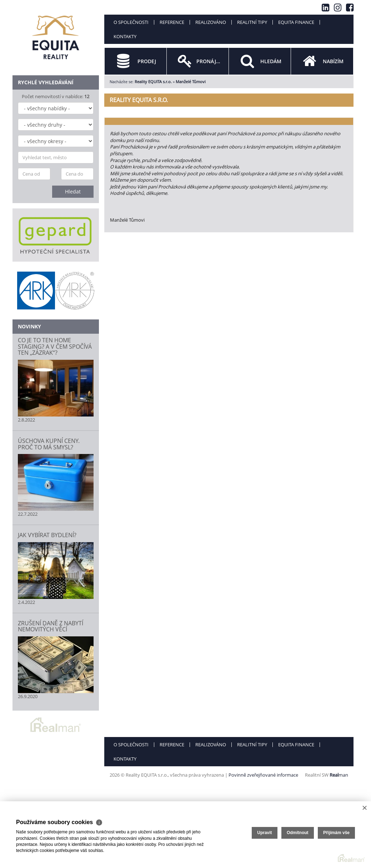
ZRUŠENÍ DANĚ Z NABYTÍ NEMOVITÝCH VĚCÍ (51, 626)
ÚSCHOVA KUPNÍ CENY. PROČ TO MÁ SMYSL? (49, 444)
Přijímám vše (336, 833)
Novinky (29, 326)
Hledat (73, 191)
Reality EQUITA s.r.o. (153, 82)
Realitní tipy (252, 22)
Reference (172, 22)
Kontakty (125, 36)
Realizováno (211, 22)
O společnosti (131, 22)
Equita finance (296, 22)
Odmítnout (298, 833)
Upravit (264, 833)
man (339, 775)
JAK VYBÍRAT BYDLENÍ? (47, 535)
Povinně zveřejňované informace (263, 775)
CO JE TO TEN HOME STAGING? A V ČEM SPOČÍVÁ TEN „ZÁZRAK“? (55, 346)
